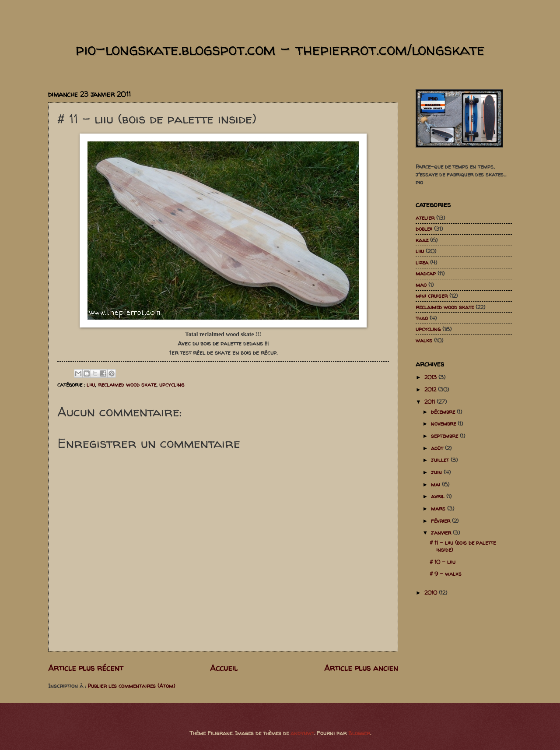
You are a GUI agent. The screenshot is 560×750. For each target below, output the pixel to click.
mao (421, 285)
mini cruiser (432, 296)
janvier (442, 532)
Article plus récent (86, 668)
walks (424, 340)
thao (422, 318)
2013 (431, 377)
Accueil (224, 668)
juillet (441, 460)
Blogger (359, 733)
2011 (430, 401)
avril (439, 496)
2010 (432, 592)
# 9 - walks (446, 574)
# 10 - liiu (443, 562)
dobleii (424, 229)
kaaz (422, 240)
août (438, 448)
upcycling (172, 384)
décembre (444, 412)
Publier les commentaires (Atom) (131, 686)
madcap (426, 273)
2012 (431, 389)
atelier (425, 218)
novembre (444, 423)
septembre (445, 436)
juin (437, 472)
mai (436, 484)
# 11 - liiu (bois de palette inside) (463, 546)
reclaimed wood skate (127, 384)
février (441, 521)
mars (439, 508)
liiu (91, 384)
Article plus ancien (361, 668)
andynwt (302, 733)
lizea (422, 262)
